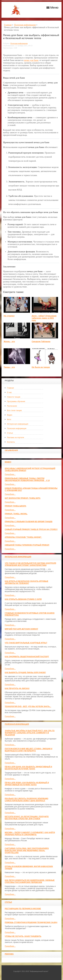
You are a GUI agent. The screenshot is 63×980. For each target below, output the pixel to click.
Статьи (10, 433)
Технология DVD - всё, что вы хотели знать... (28, 707)
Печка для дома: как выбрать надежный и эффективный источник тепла (27, 784)
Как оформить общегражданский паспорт (27, 657)
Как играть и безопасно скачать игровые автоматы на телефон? (26, 582)
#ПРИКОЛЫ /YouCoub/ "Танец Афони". (23, 537)
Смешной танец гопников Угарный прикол (27, 545)
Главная (10, 388)
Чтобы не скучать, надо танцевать (23, 936)
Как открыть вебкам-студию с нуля (23, 599)
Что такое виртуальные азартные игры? (26, 643)
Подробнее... (10, 474)
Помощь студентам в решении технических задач (31, 922)
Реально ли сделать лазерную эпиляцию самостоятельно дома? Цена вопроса (26, 800)
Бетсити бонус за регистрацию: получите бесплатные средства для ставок (27, 818)
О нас (9, 392)
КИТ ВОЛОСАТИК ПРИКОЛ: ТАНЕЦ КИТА (22, 498)
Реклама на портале (15, 438)
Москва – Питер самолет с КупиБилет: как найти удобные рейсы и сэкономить (30, 834)
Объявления (11, 450)
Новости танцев (14, 397)
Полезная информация (17, 428)
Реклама (9, 954)
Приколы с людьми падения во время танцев (28, 522)
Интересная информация (18, 424)
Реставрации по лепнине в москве (23, 909)
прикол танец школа (15, 506)
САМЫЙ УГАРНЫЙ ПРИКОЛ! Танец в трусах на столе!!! (31, 529)
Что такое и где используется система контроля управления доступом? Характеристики (30, 564)
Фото (9, 419)
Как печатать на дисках (17, 688)
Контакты (11, 442)
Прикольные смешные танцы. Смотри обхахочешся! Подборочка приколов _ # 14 (27, 479)
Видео (10, 415)
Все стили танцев (14, 410)
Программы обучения (16, 401)
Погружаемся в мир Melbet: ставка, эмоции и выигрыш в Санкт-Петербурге (28, 750)
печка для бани (31, 60)
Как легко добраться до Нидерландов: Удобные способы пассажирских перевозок (30, 881)
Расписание (12, 406)
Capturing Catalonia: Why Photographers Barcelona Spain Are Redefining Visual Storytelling (27, 851)
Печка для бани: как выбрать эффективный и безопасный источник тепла (28, 768)
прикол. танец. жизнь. (16, 514)
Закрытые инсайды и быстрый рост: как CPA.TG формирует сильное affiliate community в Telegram (30, 733)
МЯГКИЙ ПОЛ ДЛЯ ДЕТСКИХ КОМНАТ (21, 629)
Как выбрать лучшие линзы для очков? (25, 673)
